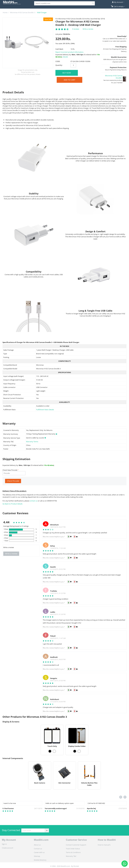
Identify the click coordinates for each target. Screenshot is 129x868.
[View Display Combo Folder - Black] (75, 751)
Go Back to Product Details (12, 504)
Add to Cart (69, 80)
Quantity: (59, 65)
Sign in (4, 844)
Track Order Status (73, 849)
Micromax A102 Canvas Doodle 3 (22, 12)
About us (37, 845)
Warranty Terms (32, 442)
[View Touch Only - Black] (50, 751)
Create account (8, 848)
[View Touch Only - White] (54, 751)
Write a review (88, 29)
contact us (34, 501)
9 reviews (76, 29)
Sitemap (37, 856)
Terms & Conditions (73, 852)
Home (5, 12)
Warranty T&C (71, 856)
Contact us (38, 849)
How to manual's (104, 845)
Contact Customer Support (76, 845)
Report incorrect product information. (70, 52)
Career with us (39, 852)
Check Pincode (13, 481)
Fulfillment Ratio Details (45, 410)
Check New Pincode (10, 470)
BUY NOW (67, 73)
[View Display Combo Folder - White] (79, 751)
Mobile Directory (40, 860)
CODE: (58, 61)
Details (65, 57)
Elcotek (76, 866)
